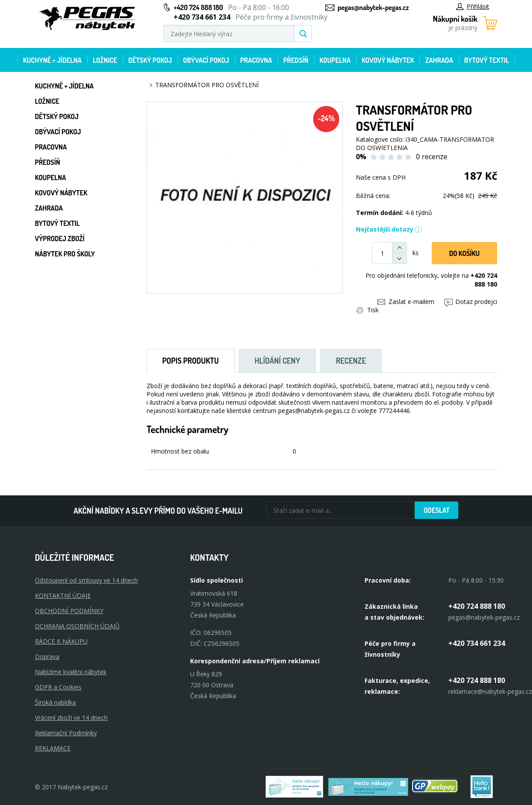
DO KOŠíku (464, 253)
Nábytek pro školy (65, 254)
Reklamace (53, 748)
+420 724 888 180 (198, 7)
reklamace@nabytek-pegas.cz (490, 691)
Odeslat (437, 510)
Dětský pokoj (150, 60)
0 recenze (432, 157)
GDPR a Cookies (58, 687)
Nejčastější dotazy (389, 229)
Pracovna (256, 60)
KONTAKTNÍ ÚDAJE (63, 595)
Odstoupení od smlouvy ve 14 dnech (86, 580)
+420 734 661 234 (477, 643)
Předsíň (296, 60)
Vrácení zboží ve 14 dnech (71, 718)
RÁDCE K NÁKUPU (61, 641)
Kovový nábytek (388, 60)
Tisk (368, 310)
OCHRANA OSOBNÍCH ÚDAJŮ (77, 626)
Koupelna (335, 60)
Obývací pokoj (206, 60)
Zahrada (439, 60)
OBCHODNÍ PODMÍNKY (69, 611)
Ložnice (105, 60)
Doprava (47, 657)
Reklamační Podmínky (66, 733)
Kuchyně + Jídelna (53, 60)
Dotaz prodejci (471, 302)
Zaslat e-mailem (406, 302)
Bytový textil (487, 60)
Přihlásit (473, 6)
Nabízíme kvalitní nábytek (71, 672)
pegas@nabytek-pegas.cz (373, 7)
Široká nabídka (55, 702)
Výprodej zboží (60, 239)
